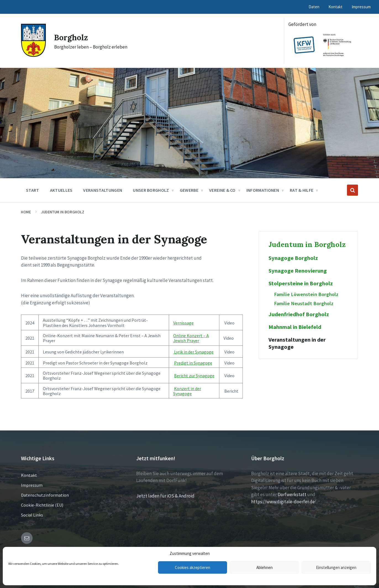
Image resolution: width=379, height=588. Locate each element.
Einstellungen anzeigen (336, 567)
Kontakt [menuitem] (335, 7)
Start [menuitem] (33, 190)
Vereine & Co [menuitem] (222, 190)
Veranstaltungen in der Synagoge (297, 343)
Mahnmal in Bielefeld (295, 327)
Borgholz (72, 37)
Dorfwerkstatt (292, 494)
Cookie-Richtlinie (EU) (42, 505)
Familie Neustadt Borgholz (304, 303)
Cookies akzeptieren (193, 567)
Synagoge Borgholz (293, 258)
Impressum (32, 485)
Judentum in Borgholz (63, 212)
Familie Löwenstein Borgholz (306, 294)
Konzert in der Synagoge (187, 391)
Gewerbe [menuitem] (189, 190)
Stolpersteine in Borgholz (301, 283)
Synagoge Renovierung (298, 271)
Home (26, 212)
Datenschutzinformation (45, 495)
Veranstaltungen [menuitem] (103, 190)
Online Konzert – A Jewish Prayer (191, 338)
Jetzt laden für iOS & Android (165, 496)
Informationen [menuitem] (263, 190)
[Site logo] (33, 55)
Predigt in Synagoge (193, 363)
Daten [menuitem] (314, 7)
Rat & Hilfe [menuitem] (302, 190)
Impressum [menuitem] (361, 7)
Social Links (32, 515)
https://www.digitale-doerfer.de (283, 502)
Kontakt (29, 475)
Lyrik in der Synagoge (193, 352)
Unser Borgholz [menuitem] (151, 190)
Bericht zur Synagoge (194, 376)
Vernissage (183, 323)
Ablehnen (264, 567)
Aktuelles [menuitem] (61, 190)
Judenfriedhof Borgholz (299, 314)
